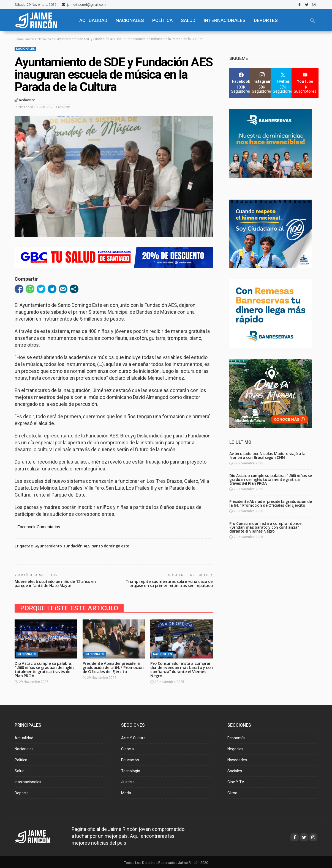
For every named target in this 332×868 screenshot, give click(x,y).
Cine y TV (236, 780)
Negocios (235, 747)
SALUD (188, 20)
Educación (130, 758)
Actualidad (24, 736)
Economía (236, 736)
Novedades (237, 758)
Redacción (27, 100)
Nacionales (25, 49)
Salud (20, 769)
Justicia (128, 780)
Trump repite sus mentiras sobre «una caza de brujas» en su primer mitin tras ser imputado (168, 583)
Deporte (22, 791)
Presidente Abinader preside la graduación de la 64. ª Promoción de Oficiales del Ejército (112, 668)
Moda (126, 791)
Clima (232, 791)
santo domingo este (110, 546)
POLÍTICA (162, 20)
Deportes (266, 20)
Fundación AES (77, 546)
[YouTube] (305, 83)
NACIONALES (130, 20)
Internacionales (225, 20)
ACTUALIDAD (93, 20)
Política (21, 758)
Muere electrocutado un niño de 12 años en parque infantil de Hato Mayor (56, 583)
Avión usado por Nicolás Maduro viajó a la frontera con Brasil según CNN (267, 455)
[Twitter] (283, 83)
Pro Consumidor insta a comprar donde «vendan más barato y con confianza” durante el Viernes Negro (179, 668)
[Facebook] (241, 83)
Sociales (235, 769)
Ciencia (127, 747)
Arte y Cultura (133, 736)
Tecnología (131, 769)
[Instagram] (262, 83)
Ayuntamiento (49, 546)
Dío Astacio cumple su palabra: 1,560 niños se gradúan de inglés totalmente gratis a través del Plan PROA (44, 668)
